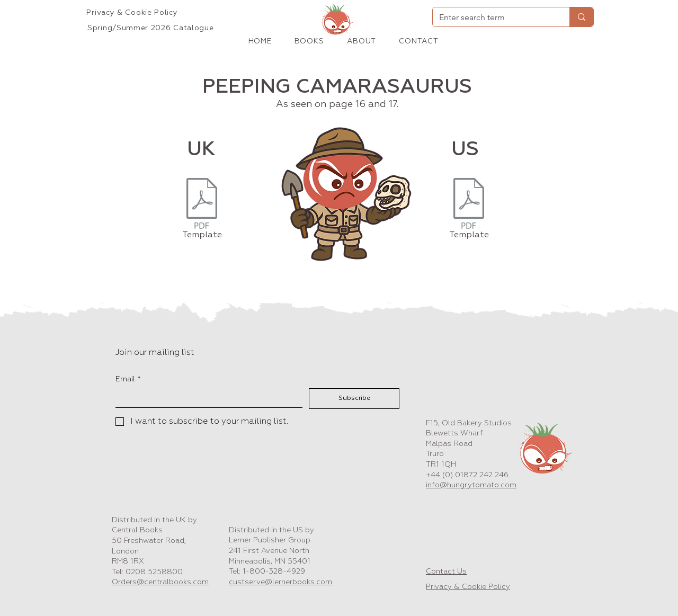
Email (128, 380)
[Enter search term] (493, 17)
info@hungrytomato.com (471, 485)
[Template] (202, 211)
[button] (309, 41)
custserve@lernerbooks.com (280, 582)
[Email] (206, 398)
